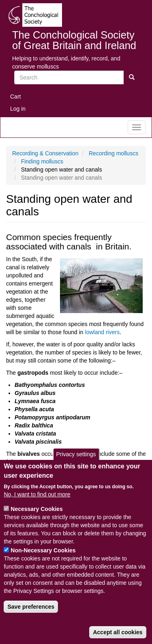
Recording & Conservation (45, 153)
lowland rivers (103, 332)
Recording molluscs (113, 153)
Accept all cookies (118, 637)
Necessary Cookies (36, 514)
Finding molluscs (42, 161)
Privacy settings (76, 459)
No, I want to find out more (37, 499)
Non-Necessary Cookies (43, 555)
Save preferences (31, 612)
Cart (15, 97)
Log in (18, 109)
